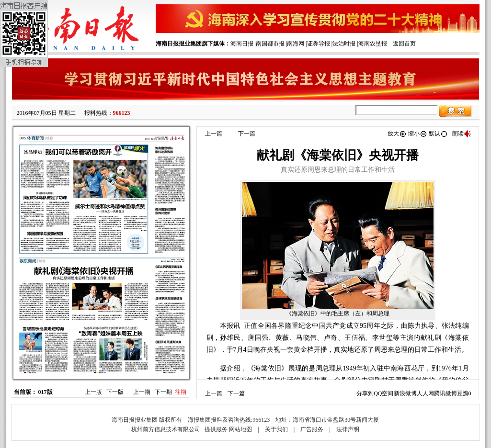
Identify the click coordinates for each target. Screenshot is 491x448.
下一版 (115, 392)
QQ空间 (383, 393)
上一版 (93, 392)
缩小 (418, 134)
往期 (181, 392)
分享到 (365, 393)
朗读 (462, 134)
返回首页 (404, 44)
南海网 (296, 44)
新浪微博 (405, 393)
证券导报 (319, 44)
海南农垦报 (373, 44)
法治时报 (344, 44)
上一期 (142, 392)
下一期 (163, 392)
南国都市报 (270, 44)
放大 (397, 134)
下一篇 (247, 134)
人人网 (425, 393)
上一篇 (214, 134)
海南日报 (242, 44)
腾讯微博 (445, 393)
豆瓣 (463, 393)
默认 (438, 134)
